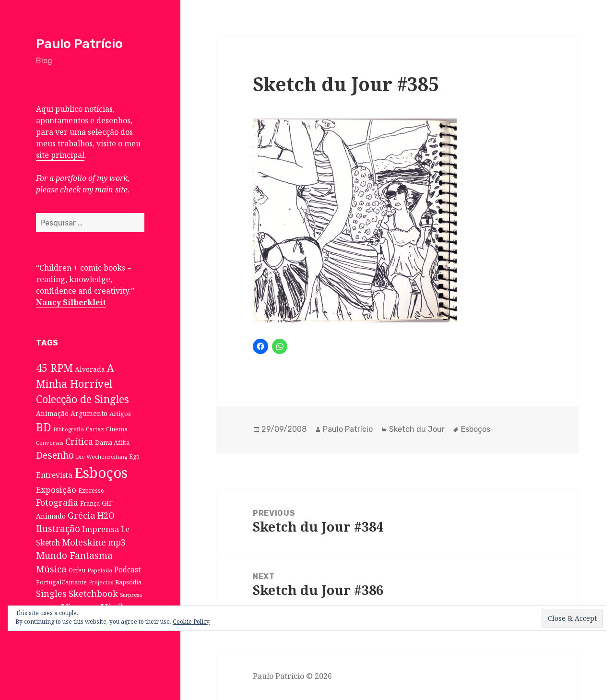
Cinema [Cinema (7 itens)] (117, 429)
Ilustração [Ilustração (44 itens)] (58, 528)
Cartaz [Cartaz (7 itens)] (95, 429)
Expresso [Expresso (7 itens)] (91, 490)
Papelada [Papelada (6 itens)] (100, 570)
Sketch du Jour (417, 429)
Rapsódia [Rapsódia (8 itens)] (128, 582)
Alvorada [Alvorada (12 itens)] (90, 369)
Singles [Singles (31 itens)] (51, 593)
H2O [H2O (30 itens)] (106, 515)
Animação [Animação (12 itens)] (52, 413)
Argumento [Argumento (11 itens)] (89, 413)
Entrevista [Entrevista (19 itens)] (54, 475)
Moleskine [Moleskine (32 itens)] (84, 542)
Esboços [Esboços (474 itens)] (101, 473)
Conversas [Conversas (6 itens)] (50, 443)
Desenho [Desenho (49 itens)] (55, 455)
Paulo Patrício (79, 44)
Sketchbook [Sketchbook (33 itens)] (93, 593)
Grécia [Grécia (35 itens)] (82, 515)
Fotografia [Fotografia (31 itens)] (57, 502)
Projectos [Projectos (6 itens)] (101, 582)
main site (111, 190)
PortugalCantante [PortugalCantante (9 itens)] (61, 582)
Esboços (476, 429)
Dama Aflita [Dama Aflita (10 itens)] (112, 442)
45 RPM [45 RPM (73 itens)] (54, 368)
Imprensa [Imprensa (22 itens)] (100, 529)
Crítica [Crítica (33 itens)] (79, 441)
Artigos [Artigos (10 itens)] (120, 414)
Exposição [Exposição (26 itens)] (56, 490)
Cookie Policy (191, 622)
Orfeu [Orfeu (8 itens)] (77, 570)
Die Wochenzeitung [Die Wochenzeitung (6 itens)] (101, 457)
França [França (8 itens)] (90, 504)
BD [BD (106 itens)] (44, 427)
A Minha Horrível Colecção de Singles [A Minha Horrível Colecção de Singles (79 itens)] (83, 383)
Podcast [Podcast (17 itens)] (128, 570)
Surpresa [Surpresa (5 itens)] (131, 595)
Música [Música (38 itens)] (51, 569)
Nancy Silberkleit (71, 302)
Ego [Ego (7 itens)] (134, 456)
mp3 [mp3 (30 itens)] (117, 542)
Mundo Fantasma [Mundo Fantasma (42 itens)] (74, 556)
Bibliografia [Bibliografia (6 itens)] (69, 429)
